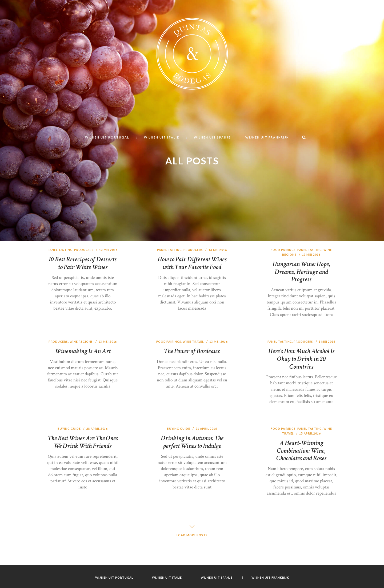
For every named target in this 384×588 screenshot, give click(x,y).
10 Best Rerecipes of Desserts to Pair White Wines (83, 293)
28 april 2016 (97, 459)
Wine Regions (82, 372)
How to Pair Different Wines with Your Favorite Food (192, 293)
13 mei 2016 (109, 280)
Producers (84, 280)
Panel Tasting (60, 280)
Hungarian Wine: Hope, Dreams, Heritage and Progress (301, 302)
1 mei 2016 (328, 372)
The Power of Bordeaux (192, 386)
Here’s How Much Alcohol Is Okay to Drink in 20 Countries (301, 389)
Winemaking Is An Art (83, 381)
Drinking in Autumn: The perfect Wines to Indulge (192, 472)
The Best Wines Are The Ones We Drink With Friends (83, 476)
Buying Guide (69, 459)
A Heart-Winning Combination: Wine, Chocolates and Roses (301, 481)
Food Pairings (283, 280)
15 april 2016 (311, 463)
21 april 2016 (207, 459)
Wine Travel (198, 372)
